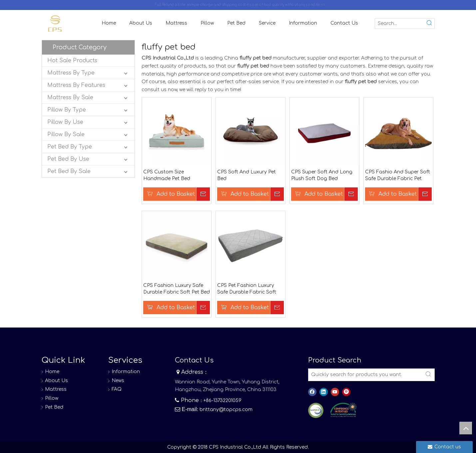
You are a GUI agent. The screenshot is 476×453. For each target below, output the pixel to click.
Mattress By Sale (70, 98)
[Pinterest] (346, 392)
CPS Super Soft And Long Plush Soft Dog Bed (322, 175)
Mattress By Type (71, 73)
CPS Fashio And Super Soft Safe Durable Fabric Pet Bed (398, 176)
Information (126, 372)
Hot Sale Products (72, 61)
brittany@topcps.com (226, 410)
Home (52, 372)
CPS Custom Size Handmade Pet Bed (167, 175)
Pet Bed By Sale (69, 171)
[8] (343, 410)
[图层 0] (316, 411)
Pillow (52, 398)
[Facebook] (312, 392)
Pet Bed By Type (70, 147)
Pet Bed (54, 407)
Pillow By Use (65, 122)
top (466, 428)
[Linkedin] (324, 392)
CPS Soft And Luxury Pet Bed (246, 175)
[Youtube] (335, 392)
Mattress (56, 389)
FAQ (117, 389)
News (118, 381)
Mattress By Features (76, 85)
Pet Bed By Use (68, 159)
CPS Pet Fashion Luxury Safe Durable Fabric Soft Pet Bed (247, 289)
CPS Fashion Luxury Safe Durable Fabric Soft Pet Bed (177, 289)
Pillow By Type (67, 110)
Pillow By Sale (66, 134)
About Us (56, 381)
